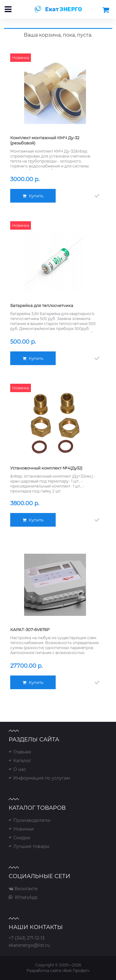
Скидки (22, 838)
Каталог (22, 761)
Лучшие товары (31, 846)
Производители (32, 820)
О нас (20, 769)
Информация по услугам (42, 778)
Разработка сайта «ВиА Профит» (58, 971)
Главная (22, 752)
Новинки (24, 829)
